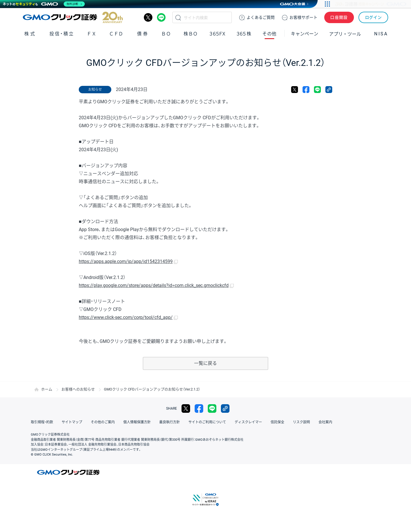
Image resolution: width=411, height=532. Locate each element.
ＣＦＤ (116, 34)
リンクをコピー (329, 90)
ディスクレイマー (248, 422)
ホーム (47, 389)
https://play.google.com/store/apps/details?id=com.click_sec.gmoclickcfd (154, 285)
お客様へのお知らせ (78, 389)
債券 (143, 34)
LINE (161, 17)
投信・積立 (62, 34)
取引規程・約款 (42, 422)
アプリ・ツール (345, 34)
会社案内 (325, 422)
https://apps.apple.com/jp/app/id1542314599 (126, 261)
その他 (269, 34)
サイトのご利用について (207, 422)
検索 (178, 17)
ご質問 (261, 17)
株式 (30, 34)
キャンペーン (305, 34)
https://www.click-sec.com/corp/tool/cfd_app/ (126, 317)
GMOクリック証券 (73, 17)
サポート (303, 17)
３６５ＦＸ (217, 34)
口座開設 (339, 17)
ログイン (373, 17)
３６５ (244, 34)
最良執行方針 (170, 422)
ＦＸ (92, 34)
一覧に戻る (205, 363)
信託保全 (277, 422)
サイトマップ (72, 422)
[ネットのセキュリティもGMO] (44, 4)
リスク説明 (301, 422)
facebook (306, 90)
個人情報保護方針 (137, 422)
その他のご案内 (103, 422)
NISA (381, 34)
